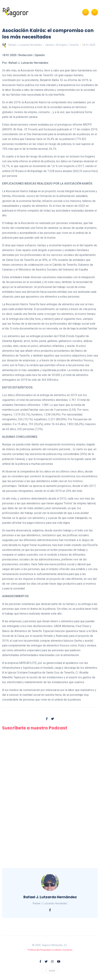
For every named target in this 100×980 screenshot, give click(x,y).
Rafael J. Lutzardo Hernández (22, 45)
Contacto (67, 950)
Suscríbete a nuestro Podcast (35, 728)
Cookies (56, 950)
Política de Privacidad (39, 950)
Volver (50, 971)
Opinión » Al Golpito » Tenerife (62, 45)
